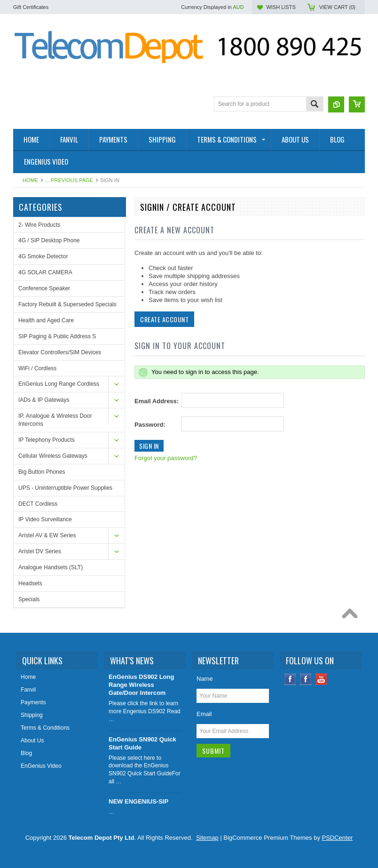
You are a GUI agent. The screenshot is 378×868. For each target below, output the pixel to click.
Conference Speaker (44, 288)
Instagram (306, 679)
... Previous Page (69, 180)
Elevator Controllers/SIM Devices (60, 352)
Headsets (30, 583)
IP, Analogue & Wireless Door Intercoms (55, 420)
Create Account (164, 319)
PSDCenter (338, 838)
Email (204, 714)
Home (30, 180)
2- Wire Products (39, 225)
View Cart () (337, 7)
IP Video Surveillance (45, 519)
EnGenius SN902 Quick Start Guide (142, 743)
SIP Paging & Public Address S (57, 336)
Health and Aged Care (46, 320)
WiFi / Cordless (37, 368)
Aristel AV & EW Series (47, 535)
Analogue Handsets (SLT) (51, 567)
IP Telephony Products (47, 440)
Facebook (290, 679)
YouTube (321, 679)
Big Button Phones (42, 472)
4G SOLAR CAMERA (45, 272)
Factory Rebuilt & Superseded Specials (67, 304)
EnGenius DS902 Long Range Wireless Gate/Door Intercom (141, 685)
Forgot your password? (166, 458)
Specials (29, 599)
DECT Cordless (38, 504)
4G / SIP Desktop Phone (49, 240)
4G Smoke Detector (43, 256)
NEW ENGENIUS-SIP (138, 801)
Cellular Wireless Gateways (53, 456)
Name (205, 679)
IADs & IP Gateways (44, 400)
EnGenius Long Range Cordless (59, 384)
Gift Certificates (31, 7)
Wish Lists (281, 7)
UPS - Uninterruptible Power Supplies (65, 488)
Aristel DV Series (40, 551)
